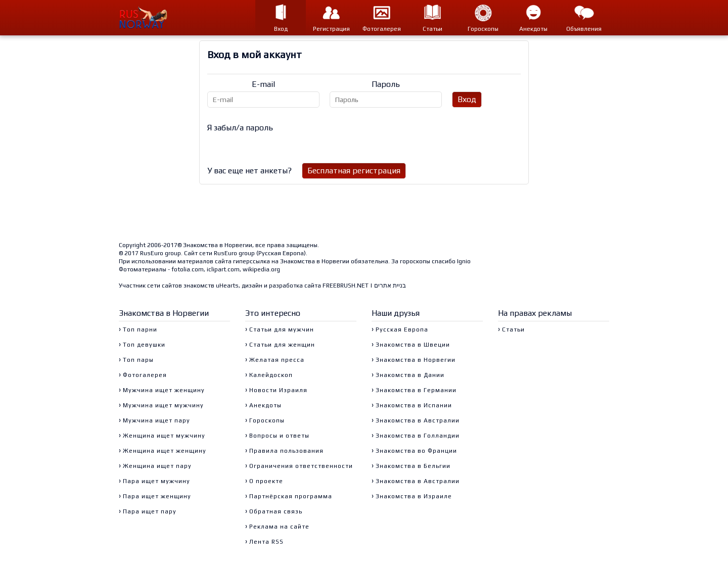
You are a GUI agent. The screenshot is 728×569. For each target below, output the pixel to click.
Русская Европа (281, 253)
